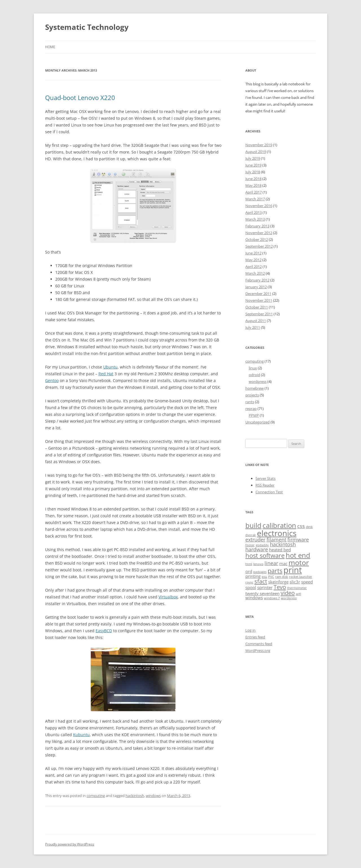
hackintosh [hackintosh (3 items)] (283, 544)
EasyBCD (104, 631)
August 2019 (256, 152)
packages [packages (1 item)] (260, 572)
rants (250, 402)
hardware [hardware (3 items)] (257, 549)
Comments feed (259, 644)
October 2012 (257, 239)
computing (96, 796)
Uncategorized (257, 422)
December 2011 (258, 294)
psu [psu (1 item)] (264, 577)
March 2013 (255, 219)
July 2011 (253, 327)
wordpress (258, 381)
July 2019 (253, 158)
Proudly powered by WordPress (70, 844)
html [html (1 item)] (249, 564)
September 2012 (259, 246)
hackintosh (135, 796)
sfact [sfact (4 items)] (261, 581)
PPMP (254, 415)
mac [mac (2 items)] (283, 563)
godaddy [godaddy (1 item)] (262, 545)
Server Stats (266, 478)
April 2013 (254, 212)
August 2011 (256, 321)
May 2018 (253, 185)
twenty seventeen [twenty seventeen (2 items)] (262, 593)
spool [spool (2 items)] (251, 587)
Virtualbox (168, 597)
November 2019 (259, 145)
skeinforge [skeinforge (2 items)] (278, 582)
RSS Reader (265, 485)
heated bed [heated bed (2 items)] (280, 550)
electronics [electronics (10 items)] (277, 533)
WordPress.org (258, 651)
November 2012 (259, 233)
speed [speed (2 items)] (307, 582)
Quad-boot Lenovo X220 (80, 97)
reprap (251, 409)
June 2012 (253, 253)
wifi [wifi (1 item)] (298, 594)
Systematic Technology (87, 27)
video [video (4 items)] (288, 593)
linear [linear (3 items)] (271, 563)
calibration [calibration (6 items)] (279, 525)
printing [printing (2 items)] (253, 576)
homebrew (255, 388)
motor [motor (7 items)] (299, 562)
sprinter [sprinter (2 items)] (265, 587)
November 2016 (259, 206)
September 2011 (259, 314)
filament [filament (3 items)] (276, 540)
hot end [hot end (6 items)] (298, 555)
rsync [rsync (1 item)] (249, 582)
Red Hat (106, 374)
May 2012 (253, 260)
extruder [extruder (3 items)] (255, 540)
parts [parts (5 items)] (275, 570)
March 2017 (255, 199)
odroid (254, 375)
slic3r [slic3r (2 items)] (295, 582)
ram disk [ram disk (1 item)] (282, 577)
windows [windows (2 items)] (254, 598)
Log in (250, 630)
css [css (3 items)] (301, 526)
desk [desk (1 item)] (309, 527)
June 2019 (253, 165)
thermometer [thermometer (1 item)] (297, 588)
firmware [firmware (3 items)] (298, 540)
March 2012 (255, 273)
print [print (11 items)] (293, 570)
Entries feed (255, 637)
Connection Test (269, 492)
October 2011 (257, 307)
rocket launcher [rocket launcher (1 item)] (301, 577)
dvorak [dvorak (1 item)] (251, 535)
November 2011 (259, 300)
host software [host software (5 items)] (265, 555)
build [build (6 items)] (253, 525)
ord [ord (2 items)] (249, 571)
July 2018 (253, 172)
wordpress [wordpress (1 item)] (289, 598)
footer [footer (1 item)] (250, 545)
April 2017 (254, 192)
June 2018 (253, 179)
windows (153, 796)
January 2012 (256, 287)
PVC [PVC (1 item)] (271, 577)
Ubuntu (110, 367)
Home (50, 47)
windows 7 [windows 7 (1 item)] (272, 598)
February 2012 (257, 280)
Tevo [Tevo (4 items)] (280, 587)
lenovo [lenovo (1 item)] (258, 564)
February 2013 (257, 226)
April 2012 (254, 267)
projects (252, 395)
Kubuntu (81, 735)
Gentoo (52, 380)
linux (253, 368)
